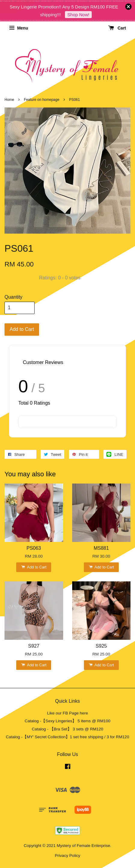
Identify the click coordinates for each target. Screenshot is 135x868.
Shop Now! (78, 15)
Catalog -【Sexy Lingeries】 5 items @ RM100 (67, 721)
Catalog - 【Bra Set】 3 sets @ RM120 (68, 729)
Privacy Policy (67, 856)
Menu (18, 28)
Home (9, 100)
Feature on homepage (41, 100)
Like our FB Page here (67, 713)
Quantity (14, 297)
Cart (117, 28)
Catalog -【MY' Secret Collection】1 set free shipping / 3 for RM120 (68, 737)
